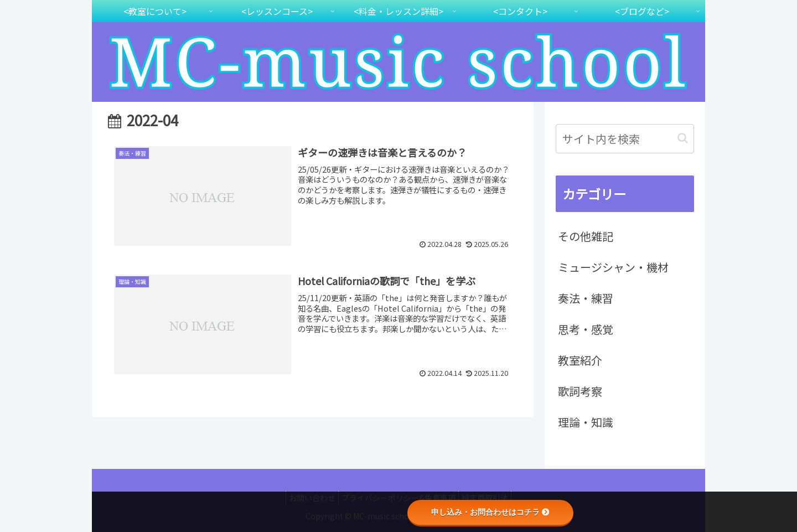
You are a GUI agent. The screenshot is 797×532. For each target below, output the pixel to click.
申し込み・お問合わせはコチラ (490, 512)
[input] (625, 139)
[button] (683, 138)
